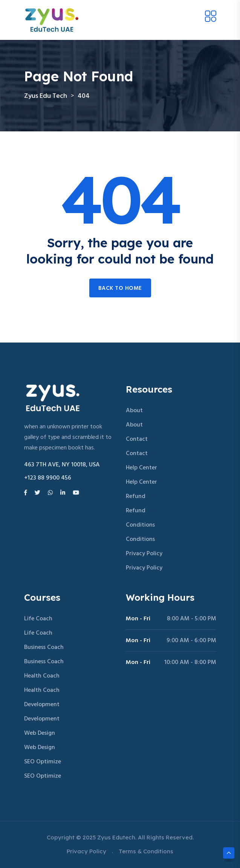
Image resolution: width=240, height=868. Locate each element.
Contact (137, 439)
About (134, 411)
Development (42, 705)
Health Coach (42, 676)
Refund (136, 496)
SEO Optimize (43, 762)
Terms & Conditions (146, 851)
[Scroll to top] (229, 853)
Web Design (40, 733)
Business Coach (44, 647)
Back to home (120, 288)
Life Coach (38, 619)
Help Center (141, 468)
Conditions (140, 525)
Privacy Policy (144, 554)
